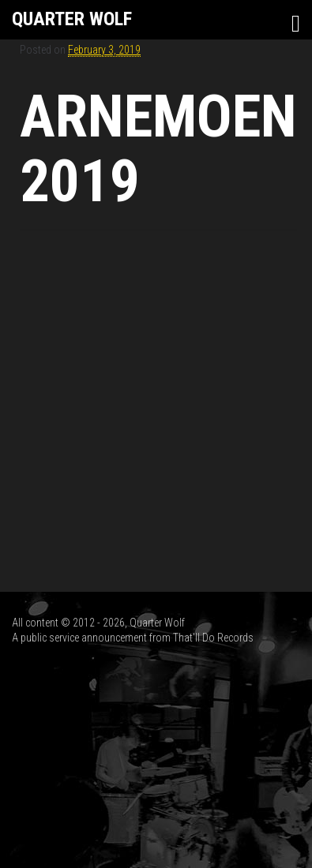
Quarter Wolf (72, 19)
